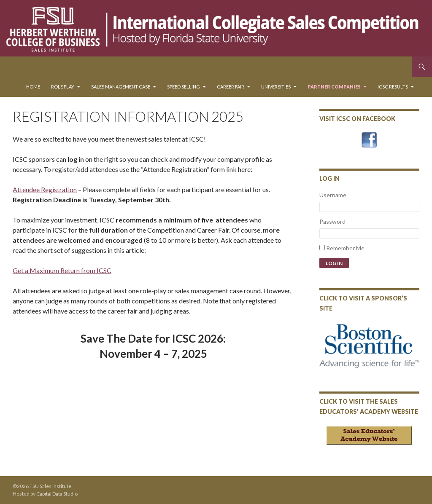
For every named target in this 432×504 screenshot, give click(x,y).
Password (332, 221)
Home (33, 87)
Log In (334, 263)
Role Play (63, 87)
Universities (276, 87)
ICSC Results (393, 87)
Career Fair (231, 87)
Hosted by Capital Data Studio (45, 494)
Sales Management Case (121, 87)
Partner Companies (334, 87)
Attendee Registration (45, 189)
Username (333, 195)
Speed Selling (184, 87)
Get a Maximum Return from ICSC (62, 270)
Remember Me (345, 248)
